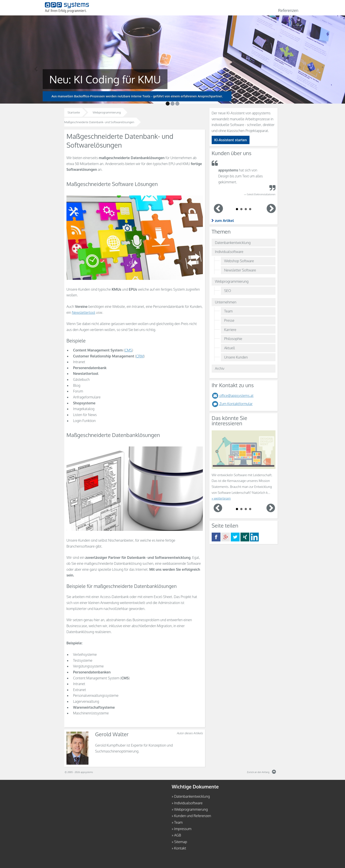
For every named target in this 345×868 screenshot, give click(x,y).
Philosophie (233, 339)
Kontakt (180, 848)
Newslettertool (84, 312)
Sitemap (181, 842)
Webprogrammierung (232, 281)
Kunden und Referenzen (193, 816)
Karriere (230, 330)
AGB (177, 835)
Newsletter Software (240, 270)
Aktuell (230, 348)
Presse (229, 320)
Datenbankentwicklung (233, 243)
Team (228, 311)
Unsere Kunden (236, 357)
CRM (140, 356)
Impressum (183, 829)
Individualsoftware (229, 252)
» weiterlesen (221, 498)
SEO (228, 291)
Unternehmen (226, 302)
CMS (128, 350)
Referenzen (288, 10)
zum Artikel (225, 221)
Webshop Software (239, 261)
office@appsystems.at (233, 396)
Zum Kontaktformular (232, 404)
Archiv (220, 368)
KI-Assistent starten (231, 140)
